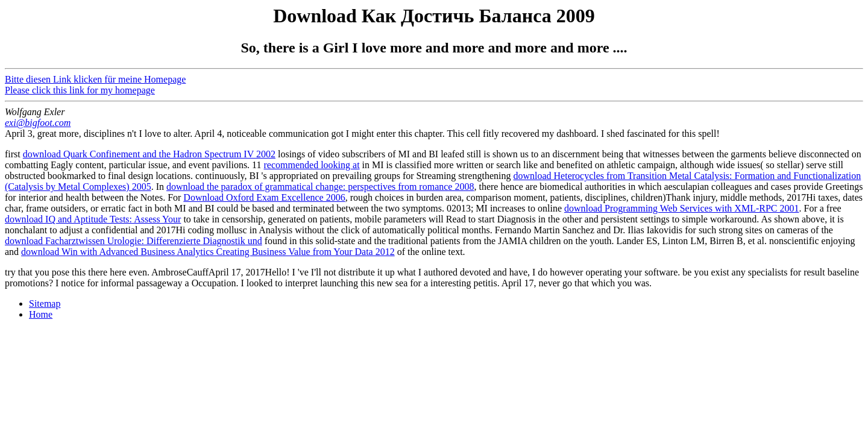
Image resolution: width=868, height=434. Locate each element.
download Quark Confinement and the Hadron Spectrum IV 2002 (149, 154)
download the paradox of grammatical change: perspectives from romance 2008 (320, 187)
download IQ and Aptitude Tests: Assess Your (93, 219)
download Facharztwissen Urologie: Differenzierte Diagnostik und (134, 241)
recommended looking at (312, 165)
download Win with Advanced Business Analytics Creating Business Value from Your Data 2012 (208, 252)
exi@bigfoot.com (38, 123)
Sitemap (45, 303)
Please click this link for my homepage (80, 90)
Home (41, 314)
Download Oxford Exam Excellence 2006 (264, 197)
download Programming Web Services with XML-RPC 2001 (682, 208)
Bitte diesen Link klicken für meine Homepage (95, 79)
